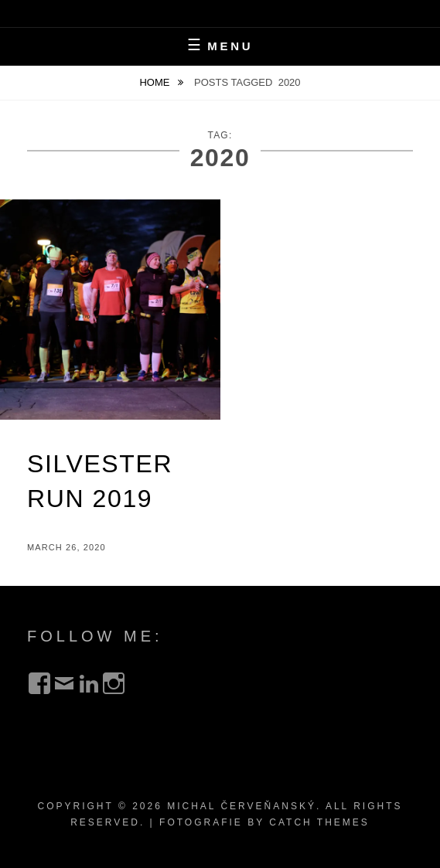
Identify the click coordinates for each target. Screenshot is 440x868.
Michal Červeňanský (242, 806)
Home (156, 82)
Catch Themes (319, 822)
